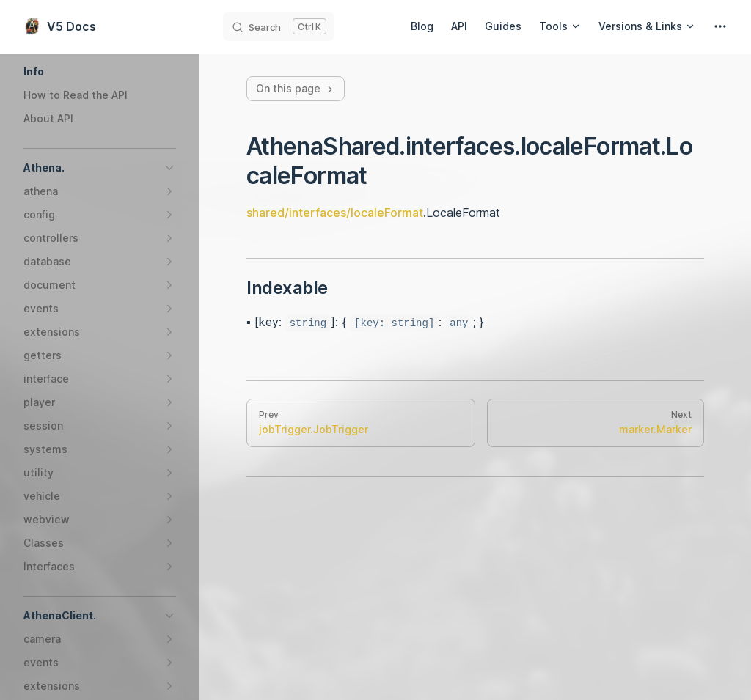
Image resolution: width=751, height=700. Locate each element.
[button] (100, 72)
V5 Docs (60, 26)
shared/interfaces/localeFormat (335, 213)
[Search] (279, 26)
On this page (296, 88)
